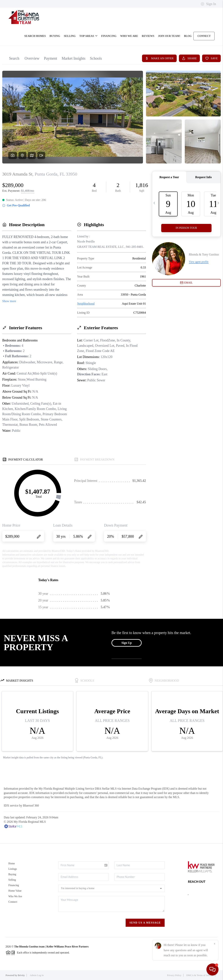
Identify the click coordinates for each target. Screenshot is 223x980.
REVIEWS (148, 36)
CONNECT (204, 36)
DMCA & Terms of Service (200, 975)
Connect (13, 902)
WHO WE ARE (129, 36)
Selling (12, 880)
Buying (12, 874)
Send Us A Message (145, 923)
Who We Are (15, 896)
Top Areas (88, 36)
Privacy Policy (174, 975)
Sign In (208, 4)
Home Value (15, 891)
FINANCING (109, 36)
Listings (13, 869)
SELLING (70, 36)
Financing (14, 885)
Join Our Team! (169, 36)
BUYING (55, 36)
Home (12, 863)
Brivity (21, 975)
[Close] (215, 944)
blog (188, 36)
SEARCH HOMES (35, 36)
